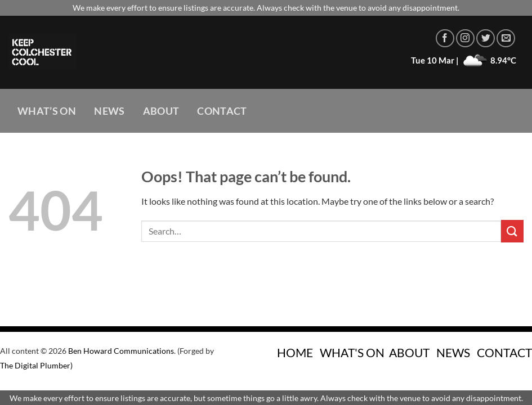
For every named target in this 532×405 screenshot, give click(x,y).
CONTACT (504, 352)
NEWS (453, 352)
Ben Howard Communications (121, 351)
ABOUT (409, 352)
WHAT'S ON (352, 352)
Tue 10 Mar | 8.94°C (464, 60)
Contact (222, 111)
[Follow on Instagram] (465, 39)
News (109, 111)
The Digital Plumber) (36, 365)
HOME (295, 352)
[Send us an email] (506, 39)
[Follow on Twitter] (486, 39)
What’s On (47, 111)
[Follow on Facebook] (445, 39)
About (161, 111)
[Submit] (512, 231)
